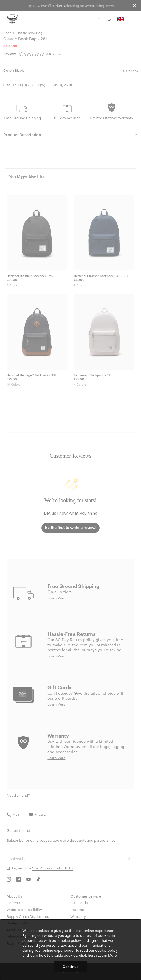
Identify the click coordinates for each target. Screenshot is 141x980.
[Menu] (132, 19)
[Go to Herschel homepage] (12, 19)
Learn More (107, 955)
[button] (99, 19)
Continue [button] (71, 966)
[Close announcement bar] (134, 5)
